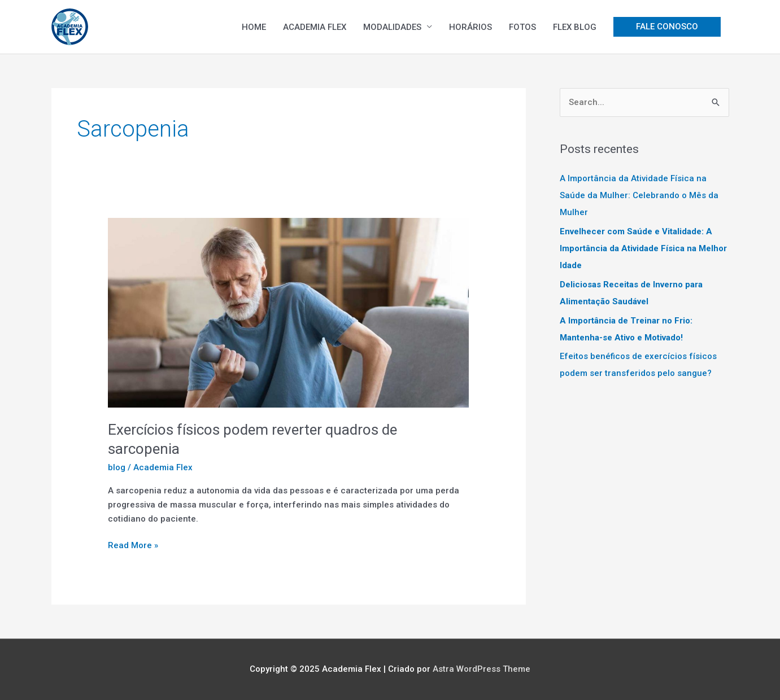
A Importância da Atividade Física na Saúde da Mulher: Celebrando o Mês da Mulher (639, 195)
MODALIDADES (392, 27)
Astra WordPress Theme (481, 669)
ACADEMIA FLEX (315, 27)
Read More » (133, 544)
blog (117, 467)
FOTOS (522, 27)
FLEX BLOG (575, 27)
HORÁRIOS (470, 27)
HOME (254, 27)
